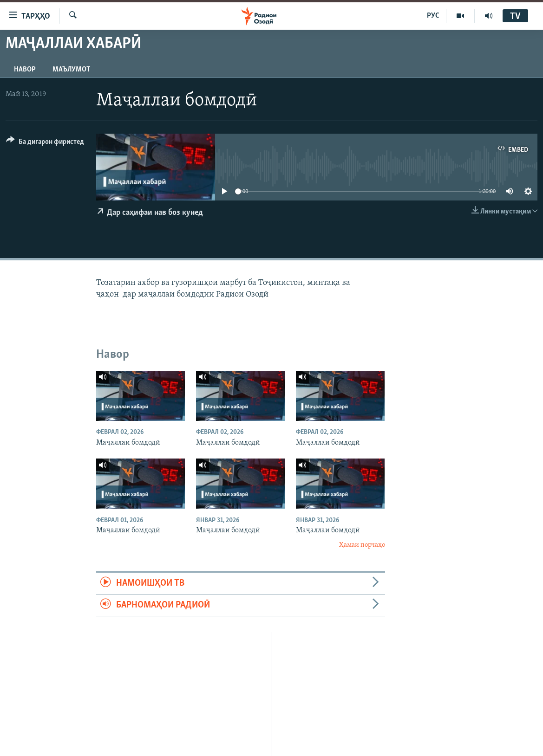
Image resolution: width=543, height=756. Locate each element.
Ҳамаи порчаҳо (362, 545)
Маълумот (71, 70)
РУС (433, 16)
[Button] (45, 143)
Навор (25, 70)
